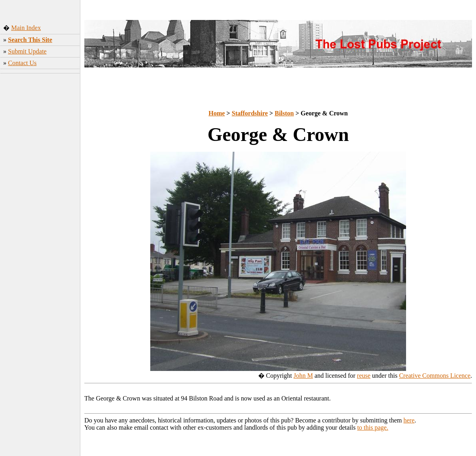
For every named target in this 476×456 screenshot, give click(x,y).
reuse (364, 376)
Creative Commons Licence (435, 376)
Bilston (284, 113)
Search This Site (30, 40)
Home (217, 113)
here (409, 420)
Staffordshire (250, 113)
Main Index (26, 28)
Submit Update (27, 51)
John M (303, 376)
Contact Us (22, 63)
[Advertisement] (40, 130)
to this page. (373, 427)
